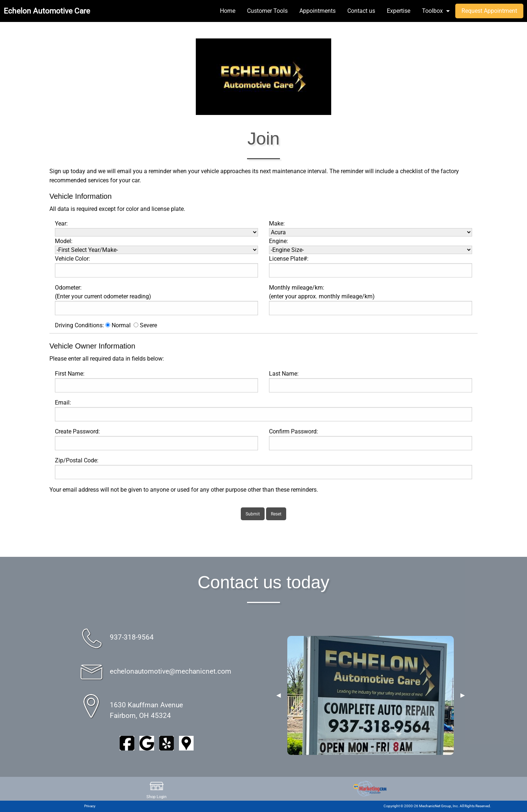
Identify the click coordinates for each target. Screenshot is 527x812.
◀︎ (279, 695)
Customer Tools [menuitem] (267, 11)
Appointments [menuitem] (317, 11)
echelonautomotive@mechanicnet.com (171, 671)
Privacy (90, 806)
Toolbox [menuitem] (432, 11)
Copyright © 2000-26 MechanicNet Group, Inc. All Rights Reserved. (437, 806)
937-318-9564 (132, 637)
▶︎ (463, 695)
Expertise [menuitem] (399, 11)
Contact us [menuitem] (361, 11)
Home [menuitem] (228, 11)
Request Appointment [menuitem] (489, 11)
